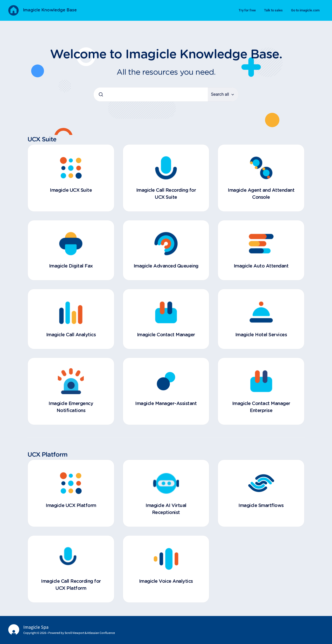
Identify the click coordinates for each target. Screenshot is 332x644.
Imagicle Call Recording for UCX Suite (166, 194)
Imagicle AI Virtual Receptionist (166, 509)
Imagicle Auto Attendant (261, 266)
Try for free (247, 10)
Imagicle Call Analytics (71, 335)
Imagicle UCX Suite (71, 190)
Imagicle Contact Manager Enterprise (261, 407)
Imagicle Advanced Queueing (166, 266)
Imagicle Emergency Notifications (71, 407)
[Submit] (101, 94)
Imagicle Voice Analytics (166, 581)
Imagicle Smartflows (261, 506)
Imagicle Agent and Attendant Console (261, 194)
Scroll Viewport (75, 633)
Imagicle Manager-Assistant (166, 404)
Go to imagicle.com (305, 10)
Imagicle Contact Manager (166, 335)
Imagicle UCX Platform (71, 506)
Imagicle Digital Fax (71, 266)
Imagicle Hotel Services (261, 335)
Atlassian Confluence (101, 633)
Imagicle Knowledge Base (50, 10)
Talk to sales (273, 10)
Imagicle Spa (36, 627)
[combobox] (151, 94)
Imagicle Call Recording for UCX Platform (71, 585)
